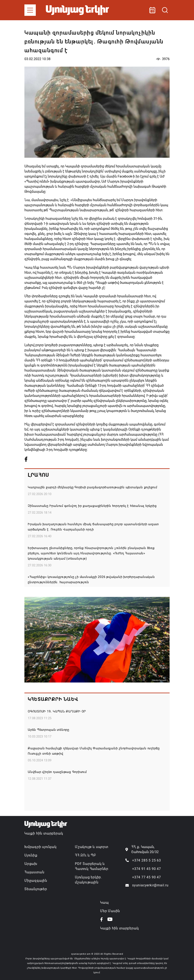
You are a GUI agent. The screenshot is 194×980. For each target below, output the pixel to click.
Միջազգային (36, 881)
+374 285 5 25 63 (147, 860)
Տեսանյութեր (36, 889)
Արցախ (31, 864)
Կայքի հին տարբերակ (44, 833)
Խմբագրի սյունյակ (41, 847)
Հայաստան (34, 872)
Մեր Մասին (110, 911)
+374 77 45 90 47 (147, 877)
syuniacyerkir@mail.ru (150, 885)
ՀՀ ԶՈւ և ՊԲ (85, 855)
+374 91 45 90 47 (147, 869)
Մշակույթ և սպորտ (92, 847)
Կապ (104, 903)
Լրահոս (38, 475)
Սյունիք (31, 855)
